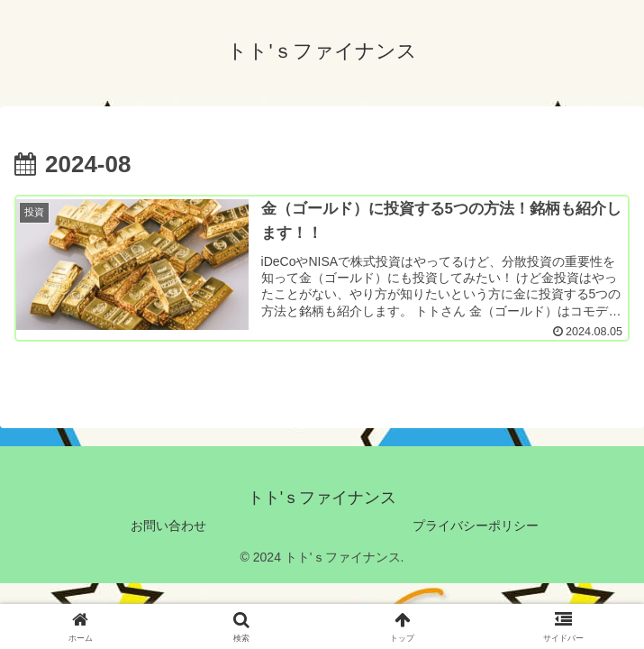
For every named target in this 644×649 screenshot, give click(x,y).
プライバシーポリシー (476, 526)
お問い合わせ (168, 526)
